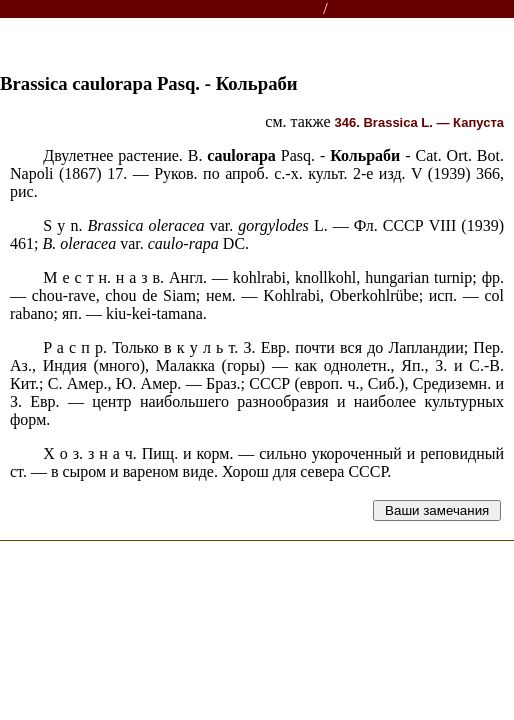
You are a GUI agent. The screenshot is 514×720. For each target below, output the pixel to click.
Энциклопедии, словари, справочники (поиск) (162, 9)
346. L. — (419, 122)
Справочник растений (420, 9)
